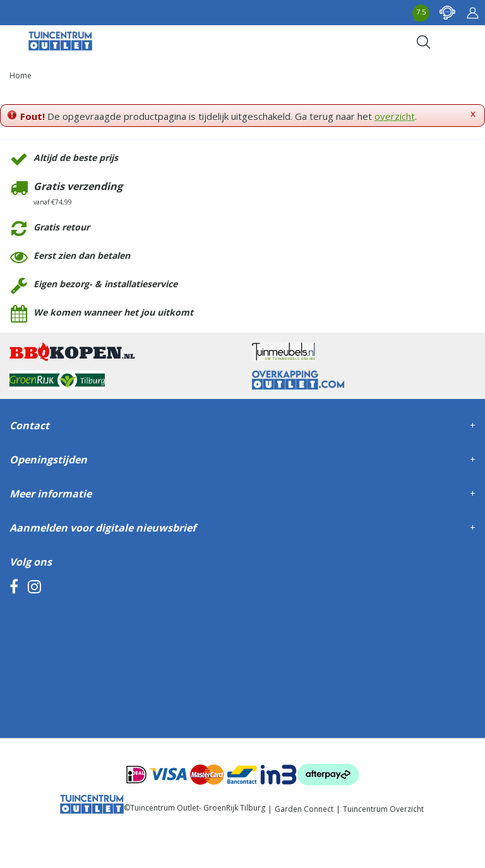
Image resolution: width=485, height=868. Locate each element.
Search (423, 42)
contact (447, 13)
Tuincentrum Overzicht (383, 809)
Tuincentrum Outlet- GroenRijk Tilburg (198, 808)
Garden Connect (304, 809)
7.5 (421, 12)
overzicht (395, 116)
